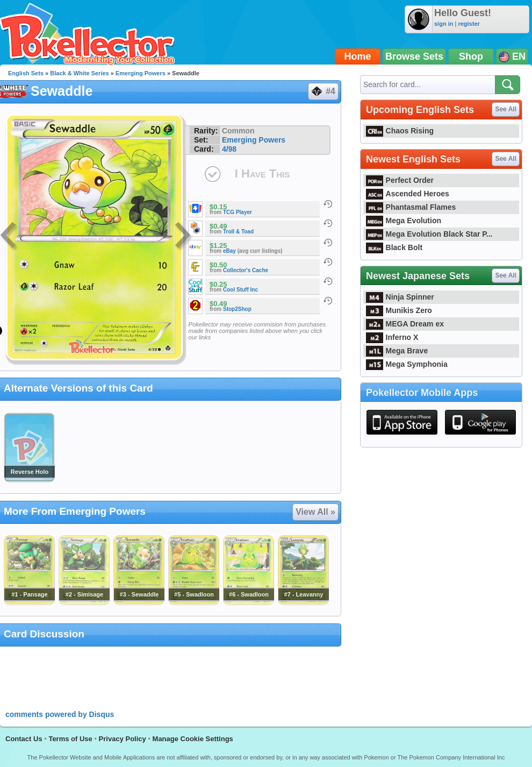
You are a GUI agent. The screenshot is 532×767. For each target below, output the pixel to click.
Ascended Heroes (408, 194)
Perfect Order (400, 180)
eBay (229, 251)
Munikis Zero (399, 310)
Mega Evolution (404, 221)
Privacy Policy (123, 739)
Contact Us (24, 739)
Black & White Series (79, 73)
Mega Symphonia (407, 364)
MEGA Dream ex (405, 324)
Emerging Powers (141, 73)
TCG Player (238, 212)
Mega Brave (397, 351)
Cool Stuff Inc (240, 290)
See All (506, 109)
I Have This (262, 173)
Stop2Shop (237, 309)
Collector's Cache (246, 270)
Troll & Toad (238, 232)
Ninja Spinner (400, 297)
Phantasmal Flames (411, 207)
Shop (471, 56)
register (469, 24)
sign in (444, 24)
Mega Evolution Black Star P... (429, 234)
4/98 (229, 149)
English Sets (26, 73)
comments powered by (60, 714)
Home (358, 56)
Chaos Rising (400, 131)
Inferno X (392, 337)
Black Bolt (394, 247)
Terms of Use (70, 739)
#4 (323, 91)
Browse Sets (414, 56)
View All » (315, 512)
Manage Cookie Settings (193, 739)
